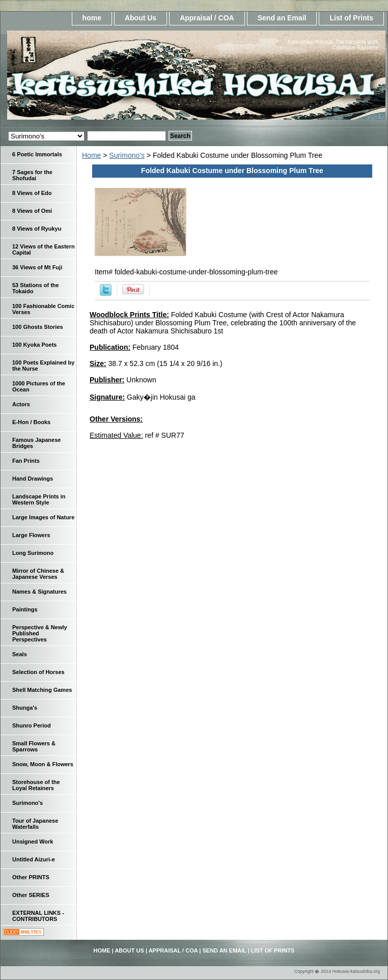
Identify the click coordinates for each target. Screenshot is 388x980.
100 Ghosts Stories (38, 327)
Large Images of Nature (43, 517)
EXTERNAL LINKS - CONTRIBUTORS (38, 916)
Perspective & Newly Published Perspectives (40, 633)
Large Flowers (31, 535)
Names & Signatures (39, 592)
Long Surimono (33, 553)
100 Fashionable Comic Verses (43, 309)
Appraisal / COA (207, 18)
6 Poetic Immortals (37, 154)
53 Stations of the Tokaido (36, 288)
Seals (20, 654)
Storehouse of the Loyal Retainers (36, 785)
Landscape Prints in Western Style (39, 499)
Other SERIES (31, 895)
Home (91, 155)
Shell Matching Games (42, 690)
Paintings (25, 609)
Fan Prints (26, 461)
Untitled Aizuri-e (34, 859)
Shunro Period (32, 725)
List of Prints (351, 18)
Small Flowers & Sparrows (34, 746)
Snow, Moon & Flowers (43, 764)
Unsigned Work (33, 842)
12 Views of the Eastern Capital (44, 249)
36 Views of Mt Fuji (37, 267)
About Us (141, 18)
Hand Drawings (33, 479)
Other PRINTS (31, 877)
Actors (21, 404)
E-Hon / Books (31, 422)
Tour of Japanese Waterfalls (35, 824)
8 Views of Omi (32, 211)
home (92, 18)
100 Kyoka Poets (34, 345)
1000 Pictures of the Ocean (39, 386)
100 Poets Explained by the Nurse (43, 366)
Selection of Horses (38, 672)
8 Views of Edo (32, 193)
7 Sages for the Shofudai (32, 175)
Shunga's (25, 708)
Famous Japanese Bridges (36, 443)
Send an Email (282, 18)
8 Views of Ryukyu (37, 229)
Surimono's (127, 155)
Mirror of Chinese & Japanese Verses (38, 574)
